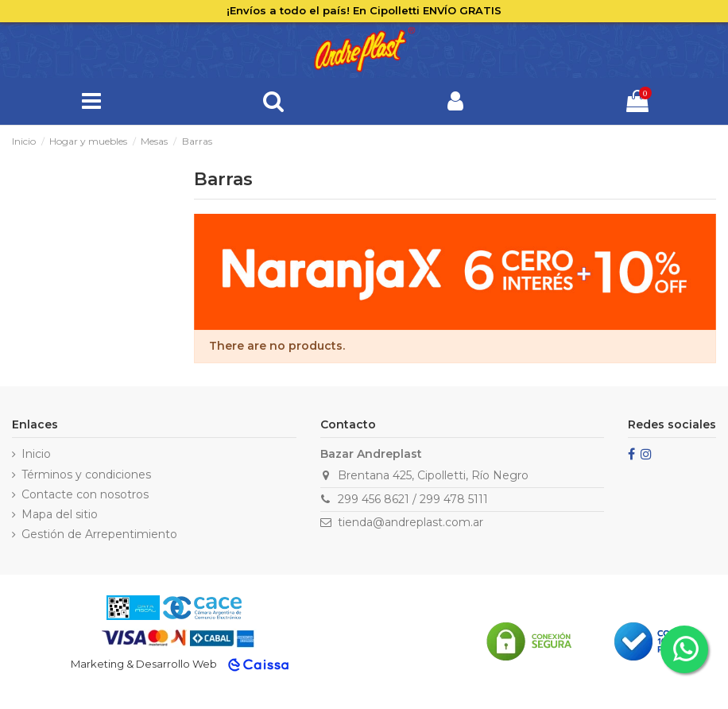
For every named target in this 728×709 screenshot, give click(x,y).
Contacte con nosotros (85, 494)
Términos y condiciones (86, 475)
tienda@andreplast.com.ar (410, 522)
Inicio (36, 454)
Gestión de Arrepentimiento (99, 534)
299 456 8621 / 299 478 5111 (413, 499)
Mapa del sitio (60, 514)
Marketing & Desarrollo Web (144, 664)
